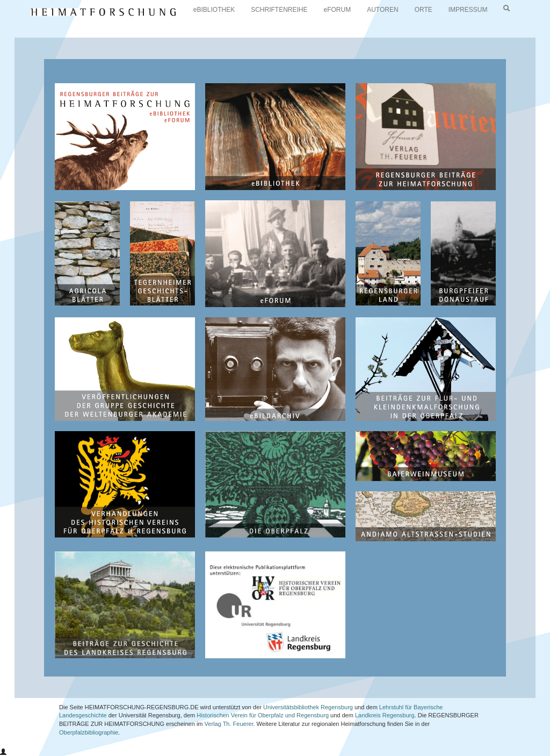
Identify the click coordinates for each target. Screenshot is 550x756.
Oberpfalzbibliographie (89, 732)
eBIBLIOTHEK (214, 10)
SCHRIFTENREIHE (279, 10)
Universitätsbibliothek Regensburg (308, 707)
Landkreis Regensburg (385, 715)
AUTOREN (382, 10)
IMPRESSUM (468, 10)
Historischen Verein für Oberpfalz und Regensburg (263, 715)
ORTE (424, 10)
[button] (3, 752)
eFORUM (338, 10)
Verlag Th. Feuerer (229, 724)
